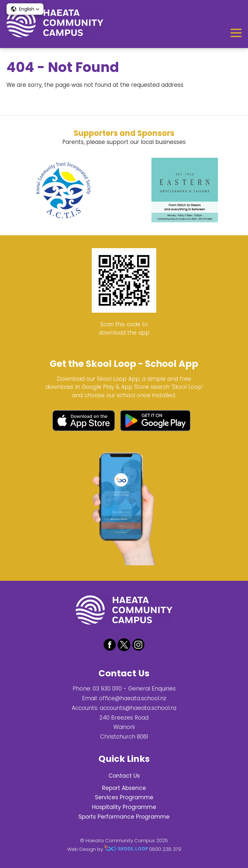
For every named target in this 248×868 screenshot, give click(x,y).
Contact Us (124, 776)
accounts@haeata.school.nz (138, 708)
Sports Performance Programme (124, 817)
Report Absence (124, 788)
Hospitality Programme (124, 807)
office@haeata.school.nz (133, 698)
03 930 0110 (107, 689)
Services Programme (124, 797)
